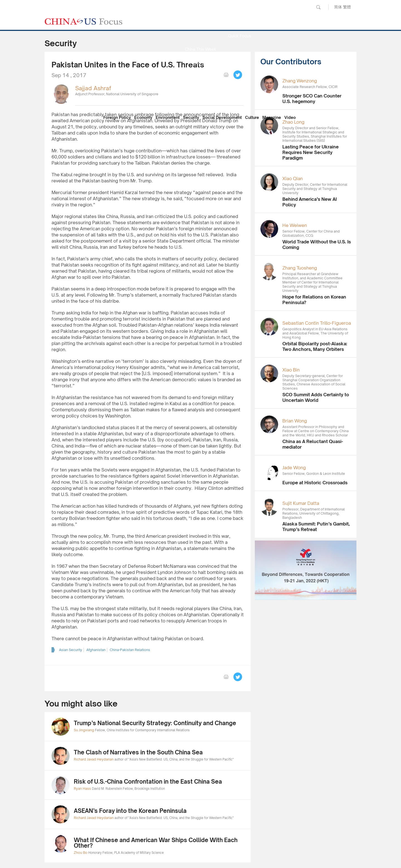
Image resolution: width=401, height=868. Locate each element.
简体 (338, 7)
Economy (143, 117)
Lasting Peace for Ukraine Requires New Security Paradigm (310, 152)
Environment (168, 117)
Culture (252, 117)
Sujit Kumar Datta (301, 503)
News (239, 22)
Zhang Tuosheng (300, 268)
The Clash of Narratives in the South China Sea (138, 752)
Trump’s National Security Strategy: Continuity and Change (155, 723)
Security (191, 117)
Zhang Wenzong (300, 81)
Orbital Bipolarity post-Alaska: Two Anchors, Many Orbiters (315, 346)
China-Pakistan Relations (130, 650)
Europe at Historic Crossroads (315, 483)
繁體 (347, 7)
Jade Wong (294, 468)
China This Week (201, 49)
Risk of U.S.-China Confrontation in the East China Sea (148, 782)
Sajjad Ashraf (93, 88)
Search (318, 7)
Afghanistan (96, 650)
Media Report (200, 63)
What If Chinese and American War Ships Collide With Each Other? (156, 843)
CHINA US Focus (84, 21)
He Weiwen (295, 225)
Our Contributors (200, 103)
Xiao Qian (293, 179)
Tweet (238, 75)
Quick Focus (240, 36)
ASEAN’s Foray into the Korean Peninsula (130, 811)
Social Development (222, 117)
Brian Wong (295, 421)
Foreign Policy (117, 117)
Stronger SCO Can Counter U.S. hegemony (312, 99)
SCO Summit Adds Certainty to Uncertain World (316, 397)
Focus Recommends (200, 76)
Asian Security (71, 650)
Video (290, 117)
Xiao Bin (291, 370)
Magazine (272, 117)
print (226, 75)
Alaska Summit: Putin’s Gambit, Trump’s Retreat (316, 527)
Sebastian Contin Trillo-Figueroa (317, 323)
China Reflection (200, 89)
